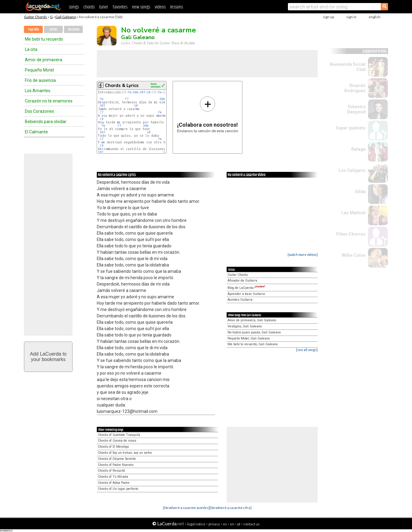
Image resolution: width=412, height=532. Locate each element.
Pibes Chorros (351, 234)
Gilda (360, 192)
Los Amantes (38, 91)
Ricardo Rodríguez (355, 88)
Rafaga (358, 149)
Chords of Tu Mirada (113, 477)
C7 (124, 92)
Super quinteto (351, 128)
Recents (74, 30)
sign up (328, 17)
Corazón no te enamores (49, 101)
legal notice (196, 524)
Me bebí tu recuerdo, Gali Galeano (253, 344)
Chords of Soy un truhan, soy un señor (125, 453)
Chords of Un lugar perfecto (118, 489)
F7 (127, 99)
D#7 (143, 92)
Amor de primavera (44, 60)
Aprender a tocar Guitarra (246, 294)
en (232, 524)
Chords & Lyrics (122, 85)
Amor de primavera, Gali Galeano (252, 320)
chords (89, 7)
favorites (120, 7)
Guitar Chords (35, 17)
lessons (177, 7)
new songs (141, 7)
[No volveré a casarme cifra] (231, 508)
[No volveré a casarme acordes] (186, 508)
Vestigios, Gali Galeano (245, 326)
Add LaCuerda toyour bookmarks (48, 357)
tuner (104, 7)
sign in (351, 17)
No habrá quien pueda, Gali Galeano (254, 332)
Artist (53, 30)
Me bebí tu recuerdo (44, 39)
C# (165, 92)
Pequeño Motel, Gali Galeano (249, 338)
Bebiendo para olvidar (46, 122)
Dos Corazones (39, 111)
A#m (135, 92)
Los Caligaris (352, 170)
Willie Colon (354, 255)
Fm (129, 92)
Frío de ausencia (40, 80)
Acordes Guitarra (240, 300)
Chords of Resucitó (111, 471)
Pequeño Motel (39, 70)
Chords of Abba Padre (114, 483)
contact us (252, 524)
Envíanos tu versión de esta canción (208, 114)
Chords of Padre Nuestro (116, 465)
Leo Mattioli (353, 213)
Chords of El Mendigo (113, 447)
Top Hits (33, 30)
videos (160, 7)
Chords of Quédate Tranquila (119, 435)
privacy (214, 524)
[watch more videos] (303, 254)
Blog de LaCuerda (246, 288)
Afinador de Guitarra (242, 281)
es (225, 524)
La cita (31, 49)
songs (74, 7)
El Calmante (36, 132)
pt (239, 524)
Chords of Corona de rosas (117, 441)
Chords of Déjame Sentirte (117, 459)
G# (149, 92)
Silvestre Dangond (356, 109)
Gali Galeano (66, 17)
